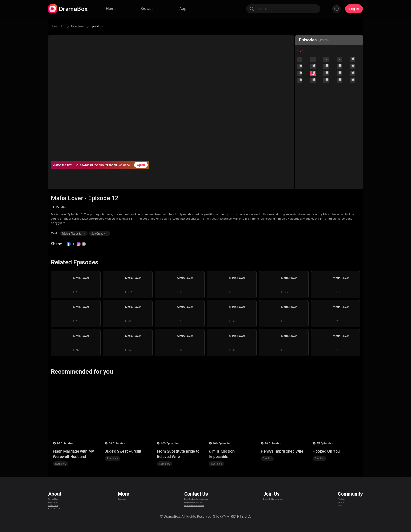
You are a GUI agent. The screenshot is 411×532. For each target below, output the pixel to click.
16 (303, 102)
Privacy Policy (59, 501)
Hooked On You (326, 451)
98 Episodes (273, 443)
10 (355, 76)
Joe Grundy (100, 234)
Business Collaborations (189, 501)
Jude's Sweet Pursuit (123, 451)
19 (342, 102)
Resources (125, 495)
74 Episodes (65, 443)
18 (329, 102)
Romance (61, 464)
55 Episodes (325, 443)
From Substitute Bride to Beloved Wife (178, 454)
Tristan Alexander (74, 234)
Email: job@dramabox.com (280, 495)
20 (355, 102)
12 (316, 88)
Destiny (267, 458)
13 (329, 88)
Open (141, 165)
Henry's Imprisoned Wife (282, 451)
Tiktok (343, 508)
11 (303, 88)
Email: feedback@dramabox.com (196, 495)
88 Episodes (117, 443)
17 (316, 102)
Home (56, 26)
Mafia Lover (86, 26)
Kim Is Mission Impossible (222, 454)
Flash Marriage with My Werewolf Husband (73, 454)
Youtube (344, 501)
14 (342, 88)
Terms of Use (59, 495)
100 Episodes (170, 443)
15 (355, 88)
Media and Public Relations (191, 508)
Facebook (345, 495)
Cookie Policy (59, 508)
